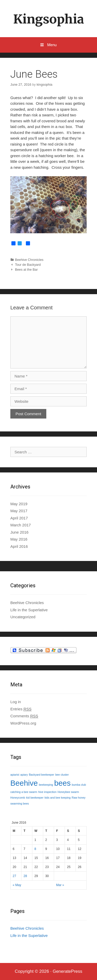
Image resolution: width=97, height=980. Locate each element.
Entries (21, 709)
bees (62, 783)
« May (17, 885)
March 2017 (21, 525)
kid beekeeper (35, 798)
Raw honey (79, 798)
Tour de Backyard (28, 265)
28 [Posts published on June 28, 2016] (25, 876)
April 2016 (19, 546)
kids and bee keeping (58, 798)
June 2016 (19, 532)
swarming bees (20, 804)
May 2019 (19, 504)
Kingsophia (49, 19)
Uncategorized (23, 617)
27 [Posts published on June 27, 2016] (14, 876)
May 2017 (19, 511)
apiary (24, 775)
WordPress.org (23, 723)
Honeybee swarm (68, 792)
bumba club (79, 785)
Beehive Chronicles (29, 260)
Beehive (24, 783)
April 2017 (19, 518)
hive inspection (47, 792)
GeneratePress (68, 971)
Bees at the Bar (26, 270)
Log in (16, 702)
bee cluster (62, 775)
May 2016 (19, 539)
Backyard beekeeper (42, 775)
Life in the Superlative (29, 610)
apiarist (15, 775)
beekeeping (46, 785)
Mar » (60, 885)
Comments (24, 716)
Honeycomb (18, 798)
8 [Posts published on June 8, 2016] (35, 849)
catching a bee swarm (24, 792)
